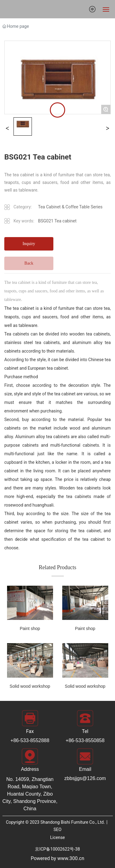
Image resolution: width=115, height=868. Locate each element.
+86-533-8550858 (85, 740)
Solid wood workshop (30, 686)
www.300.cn (71, 858)
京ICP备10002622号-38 (57, 849)
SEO (58, 830)
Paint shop (30, 628)
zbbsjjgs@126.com (85, 778)
